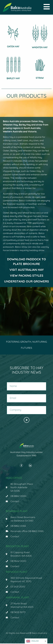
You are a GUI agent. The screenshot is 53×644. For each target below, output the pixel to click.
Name (10, 382)
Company (12, 406)
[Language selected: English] (36, 641)
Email (10, 394)
